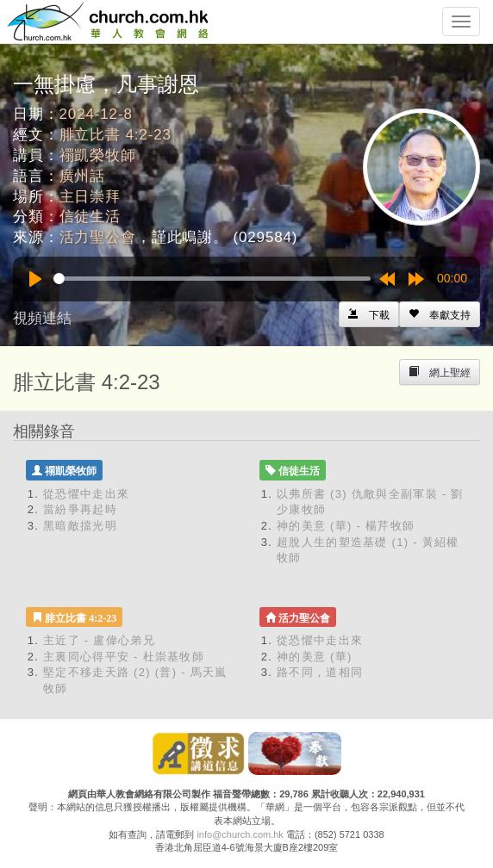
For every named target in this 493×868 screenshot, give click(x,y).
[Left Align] (440, 314)
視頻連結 (42, 318)
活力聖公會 (98, 237)
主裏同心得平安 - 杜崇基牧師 (124, 657)
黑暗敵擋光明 (80, 526)
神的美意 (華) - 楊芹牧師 (346, 526)
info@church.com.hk (240, 834)
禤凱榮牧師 (98, 155)
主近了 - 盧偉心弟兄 (99, 640)
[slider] (212, 279)
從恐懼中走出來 (86, 494)
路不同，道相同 (320, 672)
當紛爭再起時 (80, 509)
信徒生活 (90, 217)
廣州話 (83, 176)
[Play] (35, 279)
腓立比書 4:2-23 (115, 135)
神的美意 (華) (315, 657)
